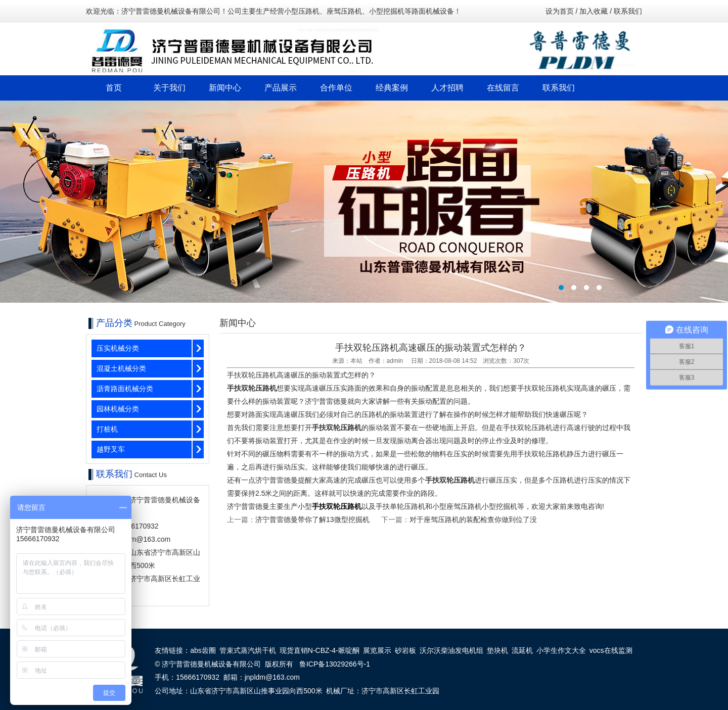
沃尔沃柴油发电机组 (451, 650)
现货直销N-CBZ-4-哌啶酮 (320, 650)
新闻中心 (225, 88)
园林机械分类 (118, 409)
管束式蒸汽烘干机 (248, 650)
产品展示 (281, 88)
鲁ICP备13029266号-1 (335, 664)
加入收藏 (594, 11)
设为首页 (560, 11)
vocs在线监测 (611, 650)
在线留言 (503, 88)
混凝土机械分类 (121, 368)
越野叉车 (111, 449)
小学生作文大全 (561, 650)
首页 (114, 88)
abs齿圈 (203, 650)
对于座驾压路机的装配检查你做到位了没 (473, 519)
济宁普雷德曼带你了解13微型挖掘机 (312, 519)
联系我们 (628, 11)
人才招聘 (447, 88)
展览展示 (377, 650)
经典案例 (392, 88)
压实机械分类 (118, 348)
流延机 (522, 650)
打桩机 (107, 429)
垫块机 (497, 650)
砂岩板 (405, 650)
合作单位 (336, 88)
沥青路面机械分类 (125, 389)
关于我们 (169, 88)
